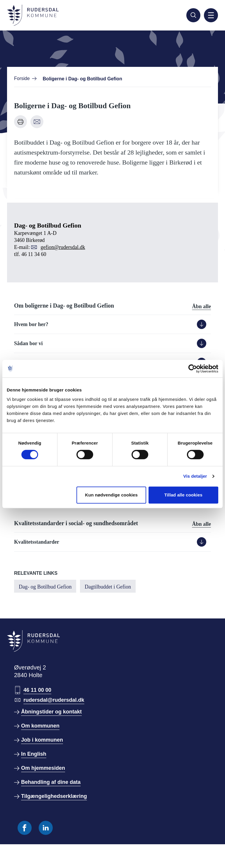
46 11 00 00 (37, 690)
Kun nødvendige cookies (111, 495)
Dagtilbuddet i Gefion (108, 587)
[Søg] (193, 15)
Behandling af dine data (51, 782)
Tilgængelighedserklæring (54, 796)
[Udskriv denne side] (21, 122)
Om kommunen (40, 726)
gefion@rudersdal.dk (63, 247)
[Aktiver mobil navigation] (211, 15)
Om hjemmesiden (43, 768)
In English (34, 754)
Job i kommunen (42, 740)
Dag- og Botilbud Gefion (45, 587)
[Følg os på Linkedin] (46, 828)
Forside (22, 78)
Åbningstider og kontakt (51, 712)
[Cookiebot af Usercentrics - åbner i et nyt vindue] (193, 369)
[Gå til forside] (33, 15)
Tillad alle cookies (183, 495)
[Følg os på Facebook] (25, 828)
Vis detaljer (195, 476)
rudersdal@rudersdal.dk (54, 700)
